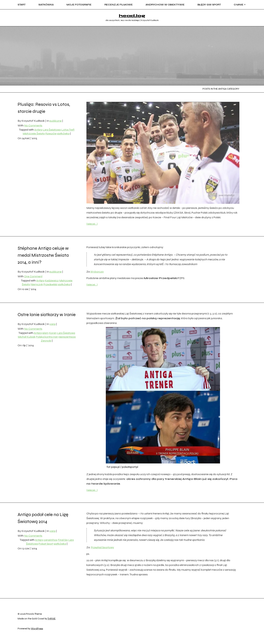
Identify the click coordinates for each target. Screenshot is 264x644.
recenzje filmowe (119, 5)
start (22, 5)
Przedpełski (50, 284)
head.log (132, 16)
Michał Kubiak (27, 337)
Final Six (63, 540)
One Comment (33, 276)
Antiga (38, 130)
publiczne (56, 121)
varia (53, 324)
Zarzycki (46, 341)
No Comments (33, 125)
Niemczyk (37, 284)
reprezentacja (67, 337)
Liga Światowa (52, 130)
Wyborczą (97, 272)
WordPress (37, 629)
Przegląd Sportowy (102, 547)
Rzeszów (51, 133)
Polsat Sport (46, 544)
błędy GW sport (209, 5)
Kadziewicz (52, 281)
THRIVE (52, 619)
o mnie (240, 5)
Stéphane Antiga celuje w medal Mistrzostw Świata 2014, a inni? (43, 255)
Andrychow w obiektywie (165, 5)
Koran (53, 333)
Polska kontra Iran (47, 337)
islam (45, 333)
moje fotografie (79, 5)
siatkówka (46, 5)
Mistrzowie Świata (34, 133)
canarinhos (50, 540)
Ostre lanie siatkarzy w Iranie (47, 315)
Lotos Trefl (68, 130)
